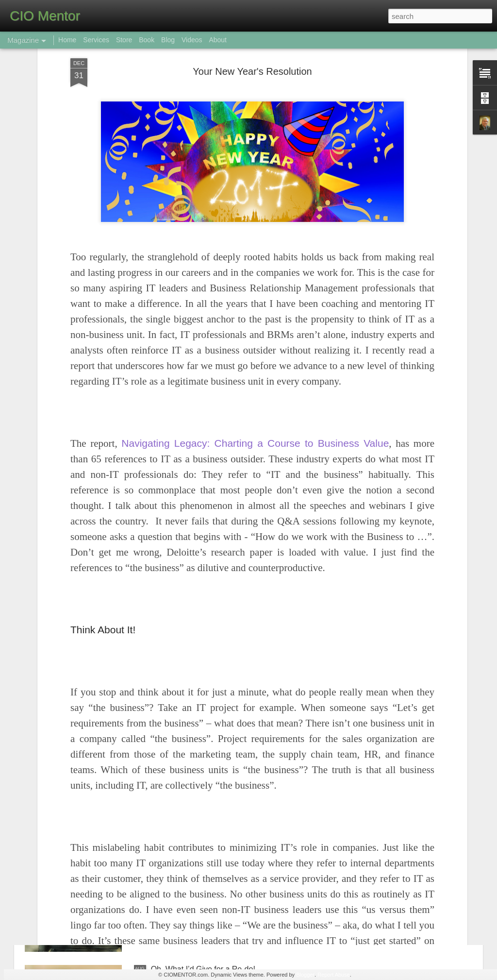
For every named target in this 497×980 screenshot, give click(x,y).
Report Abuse (334, 975)
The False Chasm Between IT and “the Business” (236, 859)
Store (124, 40)
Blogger (305, 975)
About (218, 40)
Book (147, 40)
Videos (192, 40)
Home (67, 40)
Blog (168, 40)
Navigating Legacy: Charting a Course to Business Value (255, 357)
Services (96, 40)
